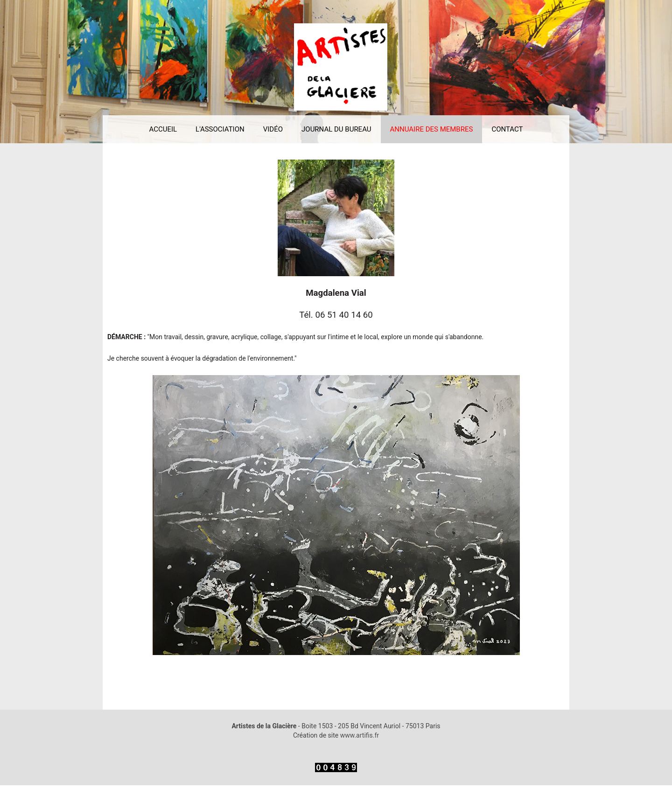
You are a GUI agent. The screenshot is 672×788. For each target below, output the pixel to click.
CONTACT (507, 129)
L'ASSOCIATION (220, 129)
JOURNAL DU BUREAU (336, 129)
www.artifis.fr (360, 735)
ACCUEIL (163, 129)
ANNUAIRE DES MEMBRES (432, 129)
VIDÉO (273, 129)
